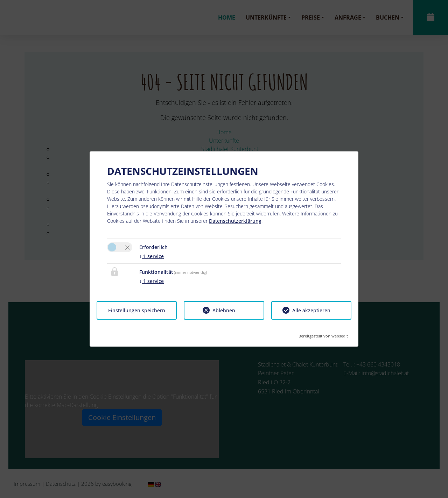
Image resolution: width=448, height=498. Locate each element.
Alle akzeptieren (311, 310)
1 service (152, 256)
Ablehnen (224, 310)
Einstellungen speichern (137, 310)
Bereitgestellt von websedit (323, 334)
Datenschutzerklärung (235, 221)
